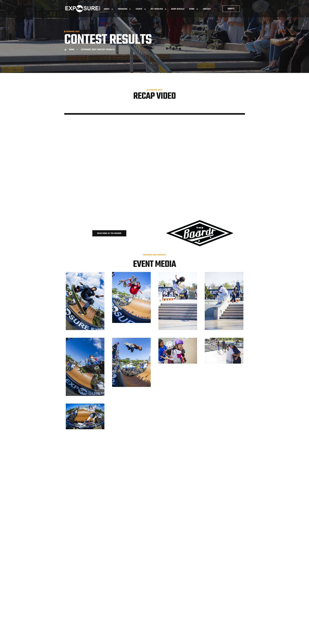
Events (141, 9)
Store (194, 9)
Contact (207, 9)
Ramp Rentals (178, 9)
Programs (124, 9)
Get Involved (159, 9)
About (108, 9)
